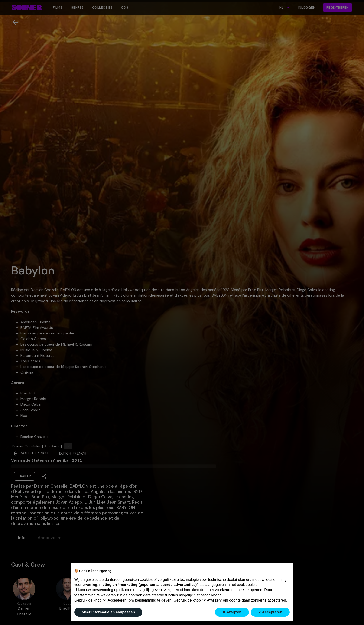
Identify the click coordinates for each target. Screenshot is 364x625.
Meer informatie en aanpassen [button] (108, 612)
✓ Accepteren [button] (270, 612)
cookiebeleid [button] (247, 585)
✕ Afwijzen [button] (232, 612)
